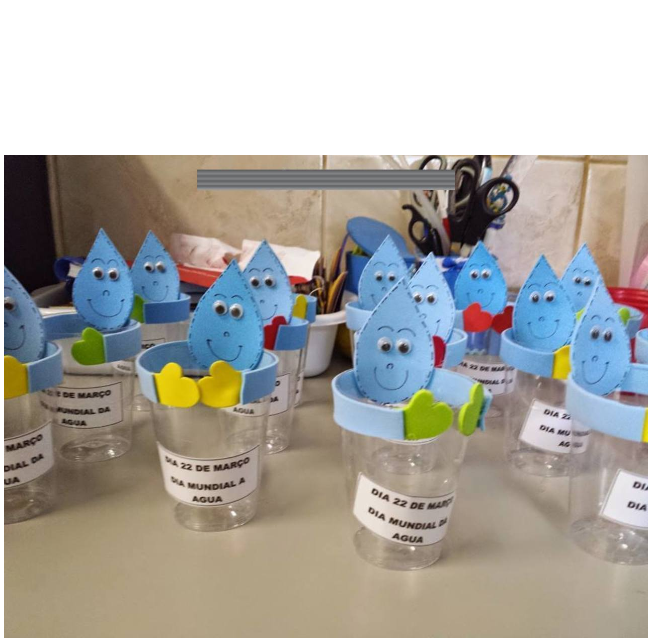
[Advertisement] (324, 85)
